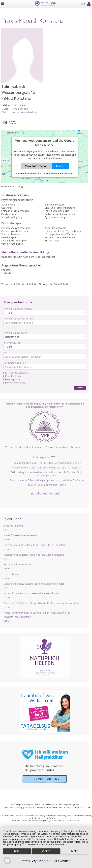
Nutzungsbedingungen (70, 804)
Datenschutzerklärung (12, 807)
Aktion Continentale (73, 807)
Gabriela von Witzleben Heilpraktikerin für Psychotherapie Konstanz (41, 603)
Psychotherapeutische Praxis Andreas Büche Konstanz (34, 555)
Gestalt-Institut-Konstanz (17, 564)
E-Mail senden (20, 109)
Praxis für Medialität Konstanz (20, 535)
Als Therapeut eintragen (22, 804)
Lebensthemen (12, 574)
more (75, 851)
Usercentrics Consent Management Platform (51, 173)
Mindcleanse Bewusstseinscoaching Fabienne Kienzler (34, 584)
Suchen (80, 388)
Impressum (30, 807)
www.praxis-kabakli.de (24, 112)
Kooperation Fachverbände (50, 807)
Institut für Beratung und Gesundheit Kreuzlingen (31, 593)
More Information (36, 166)
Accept (60, 166)
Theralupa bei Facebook (46, 804)
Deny (17, 851)
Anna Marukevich (13, 526)
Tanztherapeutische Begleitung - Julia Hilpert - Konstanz (35, 545)
